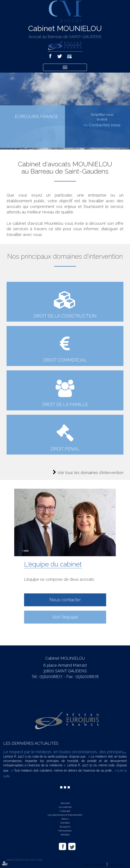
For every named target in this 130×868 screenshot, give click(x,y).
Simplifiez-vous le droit (102, 120)
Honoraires (65, 831)
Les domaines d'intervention (65, 815)
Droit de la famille (65, 404)
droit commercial (65, 360)
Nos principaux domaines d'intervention (65, 256)
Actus (65, 819)
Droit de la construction (65, 316)
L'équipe (65, 811)
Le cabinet (65, 807)
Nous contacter (65, 600)
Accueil (65, 803)
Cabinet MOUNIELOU (65, 28)
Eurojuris (65, 827)
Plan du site (116, 865)
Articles (65, 835)
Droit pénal (65, 449)
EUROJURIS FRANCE (36, 117)
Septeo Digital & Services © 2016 (24, 860)
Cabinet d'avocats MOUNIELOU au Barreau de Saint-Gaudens (65, 168)
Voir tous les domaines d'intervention (90, 473)
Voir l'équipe (65, 617)
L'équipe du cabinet (53, 564)
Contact (65, 823)
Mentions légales (95, 865)
